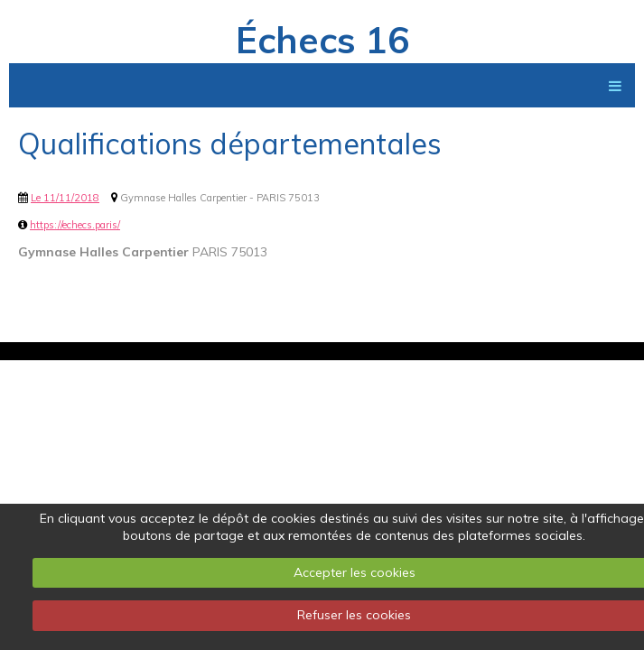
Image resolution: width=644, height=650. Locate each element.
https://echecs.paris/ (75, 225)
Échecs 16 (322, 40)
